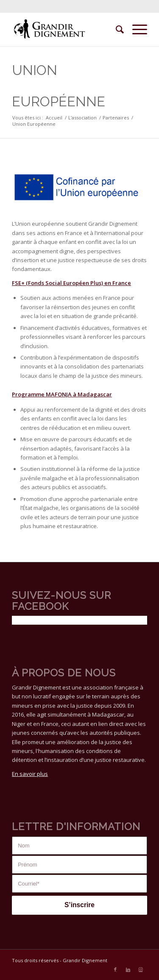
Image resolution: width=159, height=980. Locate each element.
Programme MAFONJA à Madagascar (62, 394)
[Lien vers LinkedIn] (128, 969)
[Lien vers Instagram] (141, 969)
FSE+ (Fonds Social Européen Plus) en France (71, 283)
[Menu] (135, 29)
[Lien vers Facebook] (115, 969)
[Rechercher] (116, 29)
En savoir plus (30, 774)
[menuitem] (116, 29)
